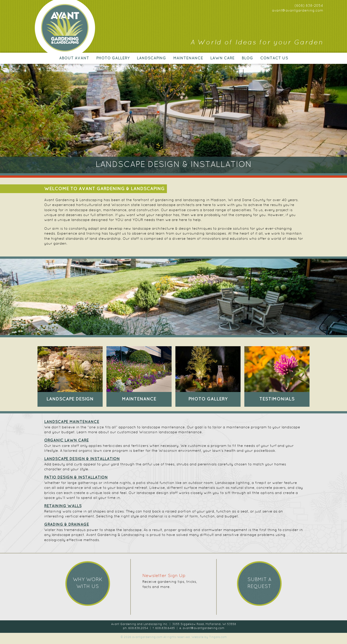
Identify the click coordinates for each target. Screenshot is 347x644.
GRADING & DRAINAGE (67, 525)
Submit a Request (259, 583)
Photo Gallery (113, 58)
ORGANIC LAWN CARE (66, 440)
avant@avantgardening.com (298, 11)
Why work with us (88, 583)
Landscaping (151, 58)
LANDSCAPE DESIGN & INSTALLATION (82, 459)
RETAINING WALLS (63, 506)
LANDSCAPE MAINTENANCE (72, 422)
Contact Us (274, 58)
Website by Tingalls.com (209, 637)
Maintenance (188, 58)
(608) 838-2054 (309, 6)
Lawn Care (222, 58)
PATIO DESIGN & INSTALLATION (76, 477)
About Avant (74, 58)
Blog (247, 58)
